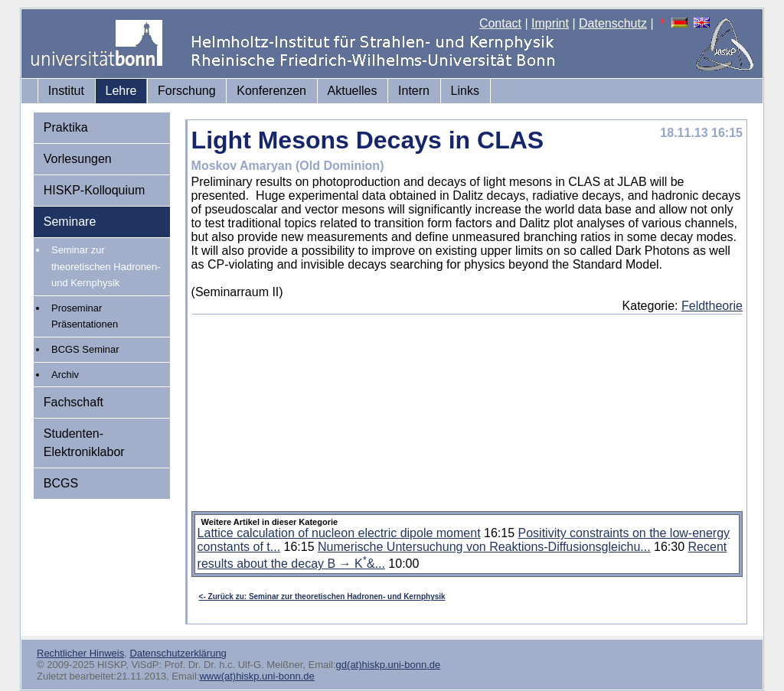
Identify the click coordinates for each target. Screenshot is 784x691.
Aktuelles (353, 91)
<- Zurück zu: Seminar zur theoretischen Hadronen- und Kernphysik (322, 596)
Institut (66, 91)
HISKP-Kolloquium (95, 190)
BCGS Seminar (85, 349)
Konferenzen (271, 91)
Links (465, 91)
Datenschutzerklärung (178, 653)
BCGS (61, 483)
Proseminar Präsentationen (85, 316)
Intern (414, 91)
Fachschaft (73, 402)
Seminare (70, 222)
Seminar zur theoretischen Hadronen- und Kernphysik (106, 266)
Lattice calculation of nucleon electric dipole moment (339, 533)
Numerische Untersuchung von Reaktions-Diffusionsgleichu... (484, 547)
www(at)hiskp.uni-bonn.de (256, 676)
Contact (500, 23)
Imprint (550, 23)
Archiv (65, 375)
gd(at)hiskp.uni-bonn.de (389, 665)
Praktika (66, 127)
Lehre (121, 91)
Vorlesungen (78, 159)
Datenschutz (613, 23)
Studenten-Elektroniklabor (84, 443)
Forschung (187, 91)
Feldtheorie (712, 306)
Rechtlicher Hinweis (80, 653)
